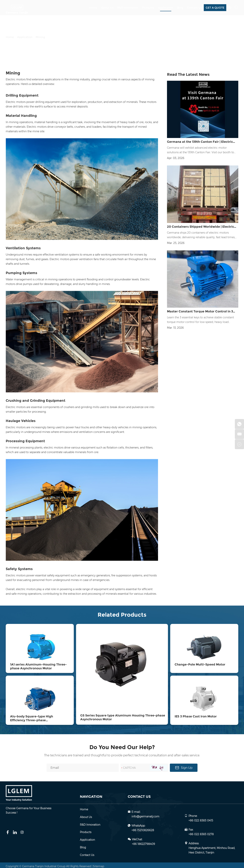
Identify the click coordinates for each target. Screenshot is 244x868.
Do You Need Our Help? (122, 745)
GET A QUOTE (215, 7)
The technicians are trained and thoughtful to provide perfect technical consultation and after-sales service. (122, 753)
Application (166, 8)
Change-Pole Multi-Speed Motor (200, 664)
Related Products (122, 615)
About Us (107, 8)
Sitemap (99, 864)
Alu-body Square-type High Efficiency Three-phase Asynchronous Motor (32, 718)
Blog (180, 8)
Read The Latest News (188, 74)
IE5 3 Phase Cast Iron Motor (196, 714)
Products (148, 8)
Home (93, 8)
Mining (40, 37)
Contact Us (194, 8)
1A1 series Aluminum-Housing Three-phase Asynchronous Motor (38, 666)
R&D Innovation (128, 8)
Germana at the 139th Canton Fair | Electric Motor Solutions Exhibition (200, 143)
